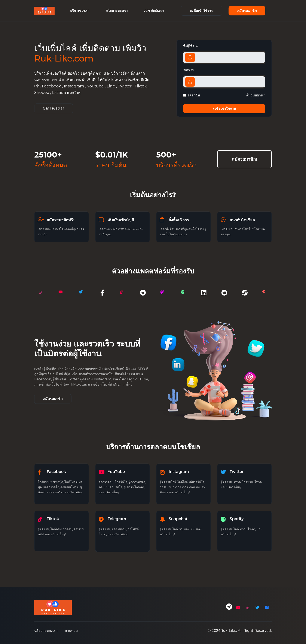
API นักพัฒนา (154, 11)
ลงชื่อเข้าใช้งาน (201, 11)
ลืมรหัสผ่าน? (256, 95)
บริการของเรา (80, 11)
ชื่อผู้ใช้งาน (190, 46)
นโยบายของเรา (117, 11)
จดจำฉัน (194, 95)
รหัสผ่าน (189, 70)
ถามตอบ (71, 631)
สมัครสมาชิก (247, 11)
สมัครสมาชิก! (244, 159)
